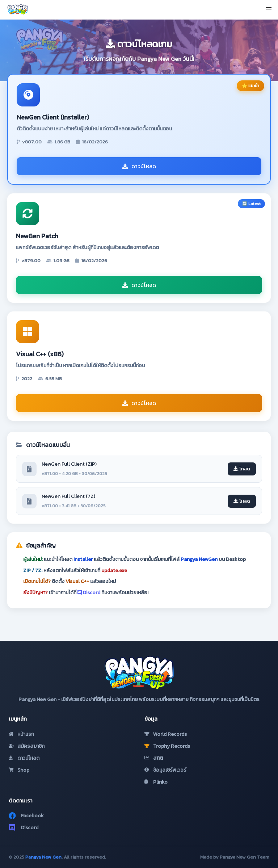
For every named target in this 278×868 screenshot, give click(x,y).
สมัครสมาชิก (27, 746)
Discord (89, 593)
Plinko (156, 782)
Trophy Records (167, 746)
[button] (269, 9)
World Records (166, 734)
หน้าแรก (21, 734)
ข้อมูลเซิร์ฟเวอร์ (165, 770)
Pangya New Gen (43, 857)
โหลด (242, 469)
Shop (19, 770)
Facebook (26, 816)
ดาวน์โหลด (139, 166)
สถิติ (154, 758)
